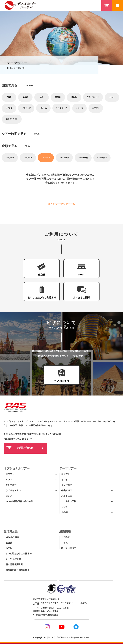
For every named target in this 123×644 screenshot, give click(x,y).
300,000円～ (102, 158)
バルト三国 (67, 496)
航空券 (9, 543)
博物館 (74, 97)
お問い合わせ (25, 448)
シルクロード (61, 108)
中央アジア (67, 491)
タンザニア (11, 485)
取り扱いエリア (69, 548)
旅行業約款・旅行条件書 (18, 570)
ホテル (9, 548)
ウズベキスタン (12, 119)
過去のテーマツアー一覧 (62, 204)
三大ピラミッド (93, 97)
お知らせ (66, 537)
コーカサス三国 (69, 502)
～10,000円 (10, 158)
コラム (64, 543)
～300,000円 (83, 158)
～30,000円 (28, 158)
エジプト (96, 108)
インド (9, 480)
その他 (64, 512)
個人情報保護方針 (14, 565)
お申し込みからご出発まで (19, 554)
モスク (112, 97)
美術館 (25, 97)
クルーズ (79, 108)
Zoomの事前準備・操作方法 (19, 502)
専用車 (58, 97)
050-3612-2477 (25, 439)
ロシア (9, 496)
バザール (43, 108)
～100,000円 (64, 158)
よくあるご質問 (13, 559)
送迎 (9, 97)
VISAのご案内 (12, 537)
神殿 (42, 97)
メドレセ (9, 108)
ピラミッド (26, 108)
